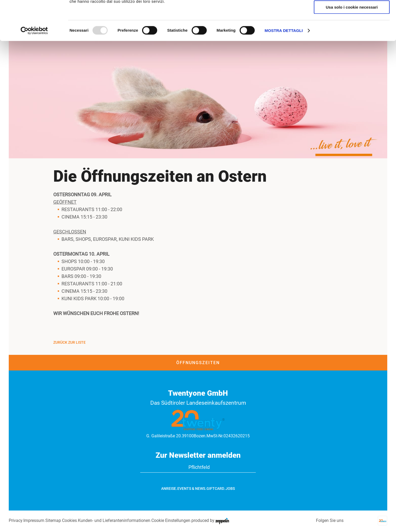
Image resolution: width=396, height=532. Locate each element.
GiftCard (215, 489)
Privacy (16, 520)
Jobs (230, 489)
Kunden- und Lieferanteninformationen (114, 520)
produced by (210, 520)
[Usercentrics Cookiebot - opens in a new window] (34, 68)
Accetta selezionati (352, 29)
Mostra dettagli (284, 67)
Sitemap (53, 520)
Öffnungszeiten (198, 363)
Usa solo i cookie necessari (352, 44)
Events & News (191, 489)
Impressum (34, 520)
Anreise (169, 489)
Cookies (69, 520)
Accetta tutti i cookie (352, 13)
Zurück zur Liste (69, 342)
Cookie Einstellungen (171, 520)
